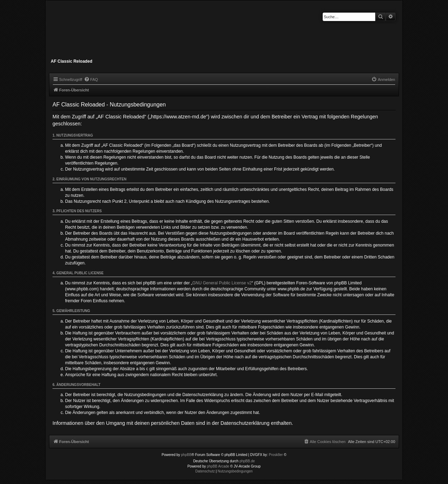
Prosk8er (276, 455)
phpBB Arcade (218, 466)
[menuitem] (91, 79)
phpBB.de (247, 461)
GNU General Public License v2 (222, 283)
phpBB (186, 455)
